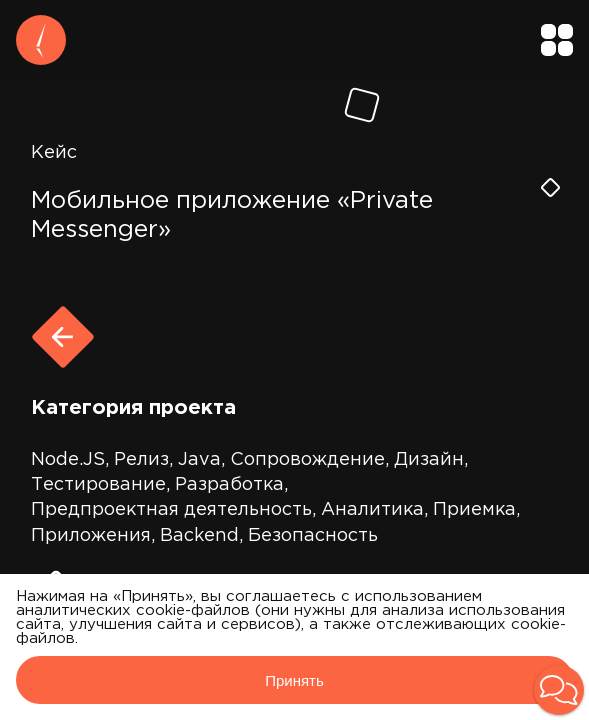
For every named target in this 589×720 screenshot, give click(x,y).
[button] (559, 690)
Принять (294, 680)
